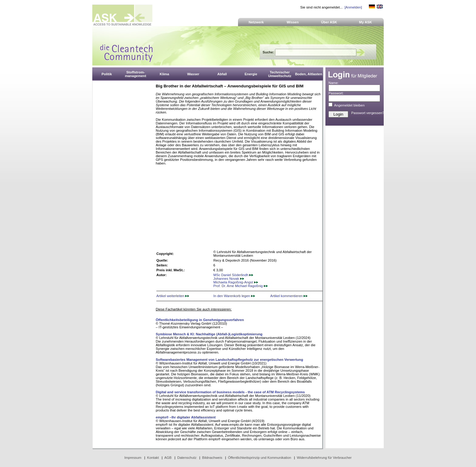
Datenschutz (187, 458)
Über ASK (329, 22)
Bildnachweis (212, 458)
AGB (168, 458)
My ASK (366, 22)
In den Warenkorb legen (234, 296)
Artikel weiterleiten (173, 296)
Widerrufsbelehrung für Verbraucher (324, 458)
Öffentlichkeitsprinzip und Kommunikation (260, 458)
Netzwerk (256, 22)
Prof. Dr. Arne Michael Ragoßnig (241, 286)
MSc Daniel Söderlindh (233, 275)
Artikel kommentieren (289, 296)
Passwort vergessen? (368, 113)
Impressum (133, 458)
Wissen (293, 22)
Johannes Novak (229, 279)
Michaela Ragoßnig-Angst (236, 282)
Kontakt (153, 458)
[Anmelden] (353, 7)
